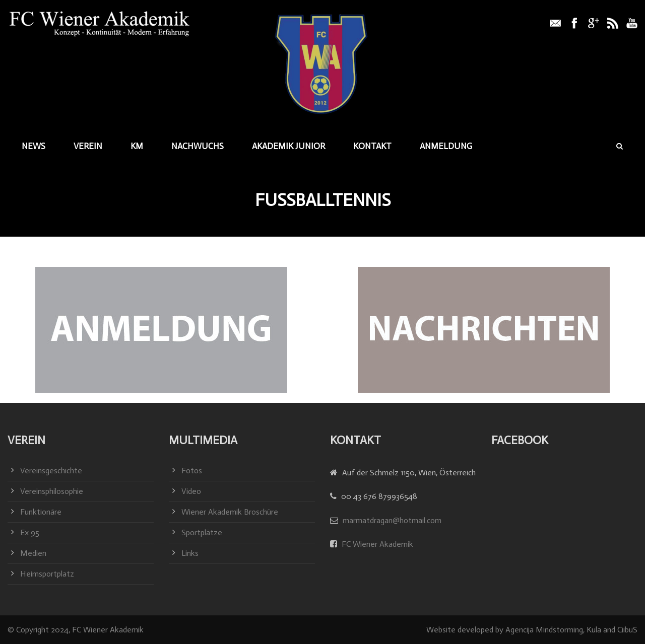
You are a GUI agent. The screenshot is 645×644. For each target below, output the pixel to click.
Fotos (192, 471)
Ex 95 (30, 532)
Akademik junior (288, 146)
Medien (33, 553)
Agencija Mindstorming (544, 630)
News (34, 146)
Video (191, 491)
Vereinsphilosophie (52, 491)
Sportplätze (202, 532)
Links (190, 553)
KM (137, 146)
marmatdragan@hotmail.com (392, 520)
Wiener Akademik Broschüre (230, 512)
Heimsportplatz (47, 574)
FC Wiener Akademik (376, 544)
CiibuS (627, 630)
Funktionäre (41, 512)
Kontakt (372, 146)
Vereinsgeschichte (51, 471)
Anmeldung (446, 146)
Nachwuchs (198, 146)
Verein (88, 146)
